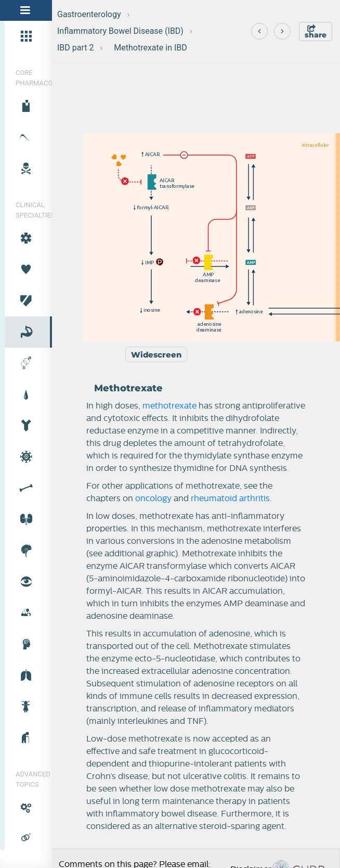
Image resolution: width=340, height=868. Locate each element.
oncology (153, 499)
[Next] (282, 31)
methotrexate (169, 406)
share (316, 32)
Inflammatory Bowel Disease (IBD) (120, 31)
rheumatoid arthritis (230, 499)
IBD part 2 (75, 48)
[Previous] (259, 31)
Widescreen (156, 355)
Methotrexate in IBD (150, 48)
